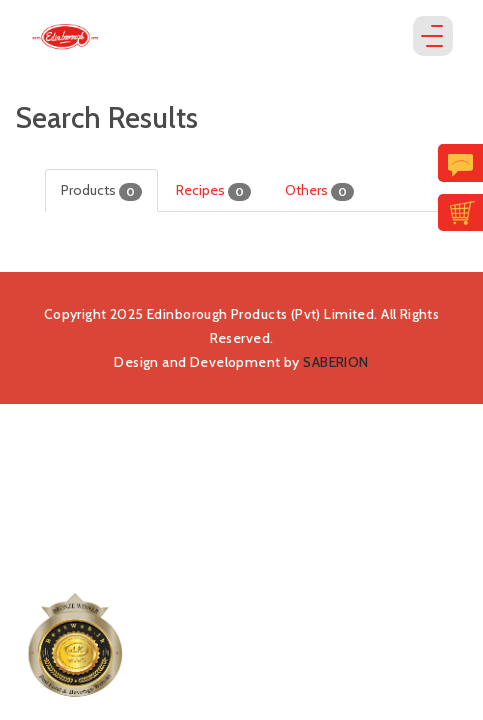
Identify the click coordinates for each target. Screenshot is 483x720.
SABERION (335, 362)
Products (101, 191)
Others (319, 191)
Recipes (213, 191)
